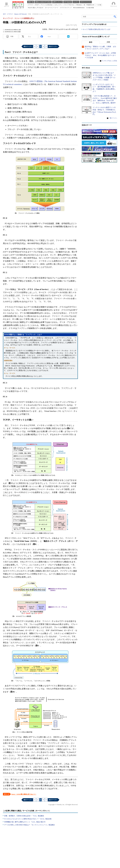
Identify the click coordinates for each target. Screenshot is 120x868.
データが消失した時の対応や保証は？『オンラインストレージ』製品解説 (29, 825)
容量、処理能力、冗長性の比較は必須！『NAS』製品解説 (24, 816)
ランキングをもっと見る (109, 61)
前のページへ (28, 46)
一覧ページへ (113, 118)
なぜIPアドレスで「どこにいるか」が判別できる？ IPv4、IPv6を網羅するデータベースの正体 (100, 55)
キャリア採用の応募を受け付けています (97, 29)
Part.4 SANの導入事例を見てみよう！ (24, 794)
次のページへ (53, 46)
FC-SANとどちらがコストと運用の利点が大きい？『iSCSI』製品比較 (28, 819)
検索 (115, 17)
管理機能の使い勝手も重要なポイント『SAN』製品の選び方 (25, 822)
